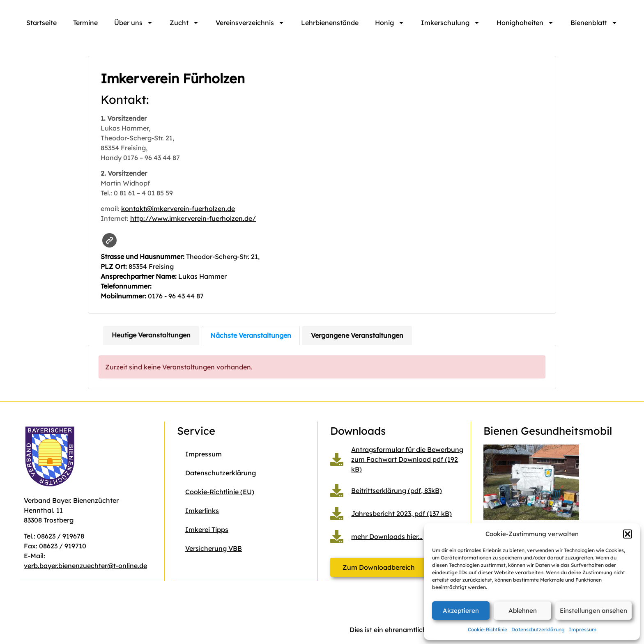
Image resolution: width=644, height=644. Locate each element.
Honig (390, 23)
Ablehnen (523, 611)
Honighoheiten (525, 23)
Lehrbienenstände (330, 23)
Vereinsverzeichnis (250, 23)
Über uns (134, 23)
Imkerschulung (451, 23)
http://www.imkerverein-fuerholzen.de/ (193, 218)
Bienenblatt (594, 23)
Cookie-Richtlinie (488, 629)
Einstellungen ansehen (593, 611)
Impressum (583, 629)
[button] (628, 534)
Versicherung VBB (214, 548)
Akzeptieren (461, 611)
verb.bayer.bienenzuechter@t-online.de (85, 566)
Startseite (41, 23)
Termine (85, 23)
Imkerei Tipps (207, 529)
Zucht (184, 23)
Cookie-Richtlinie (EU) (220, 492)
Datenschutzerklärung (538, 629)
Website (109, 240)
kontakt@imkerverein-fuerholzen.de (178, 209)
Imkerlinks (202, 511)
